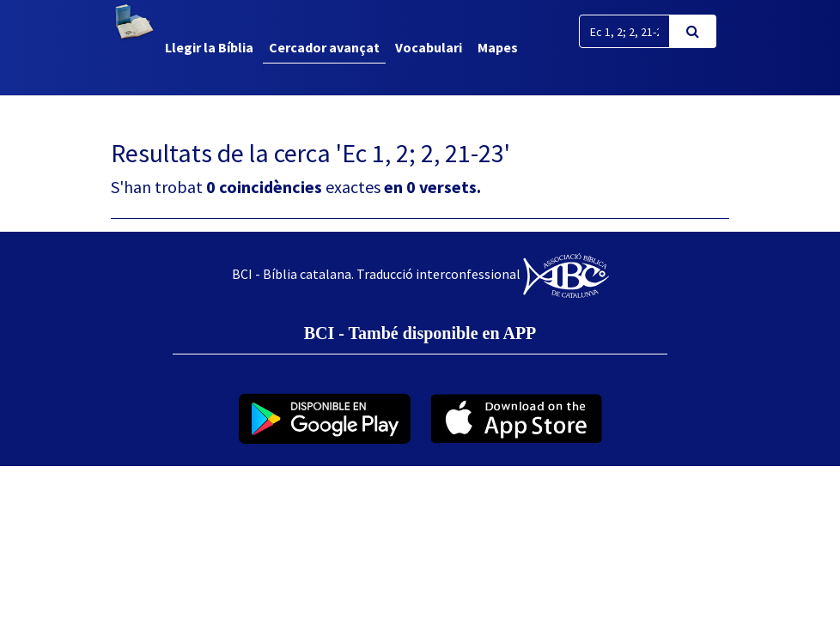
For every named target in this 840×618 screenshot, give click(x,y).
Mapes (498, 47)
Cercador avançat (324, 47)
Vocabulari (429, 47)
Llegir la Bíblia (209, 47)
